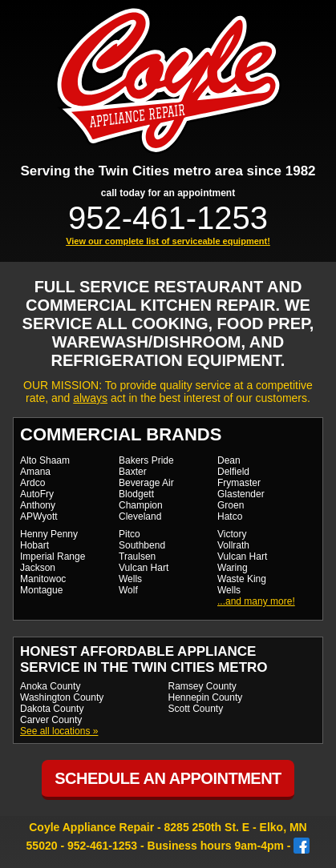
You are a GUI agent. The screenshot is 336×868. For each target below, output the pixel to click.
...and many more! (256, 601)
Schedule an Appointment (168, 778)
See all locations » (59, 731)
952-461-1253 (168, 218)
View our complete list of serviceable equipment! (168, 241)
